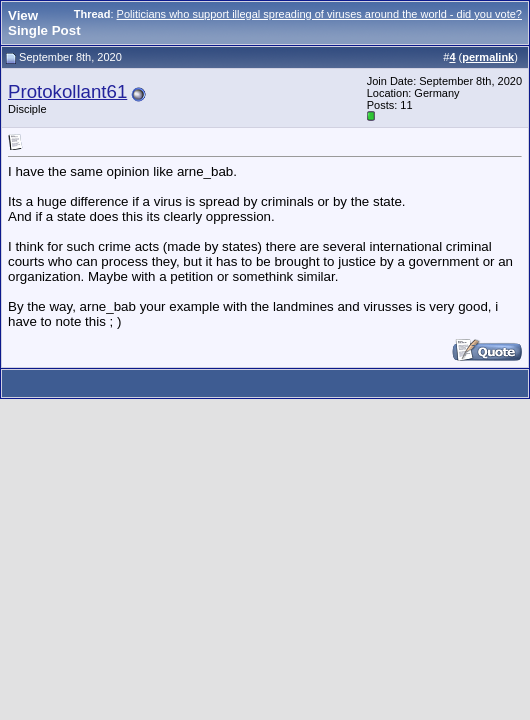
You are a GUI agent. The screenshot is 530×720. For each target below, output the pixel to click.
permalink (488, 57)
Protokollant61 (67, 91)
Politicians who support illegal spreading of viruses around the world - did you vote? (319, 14)
